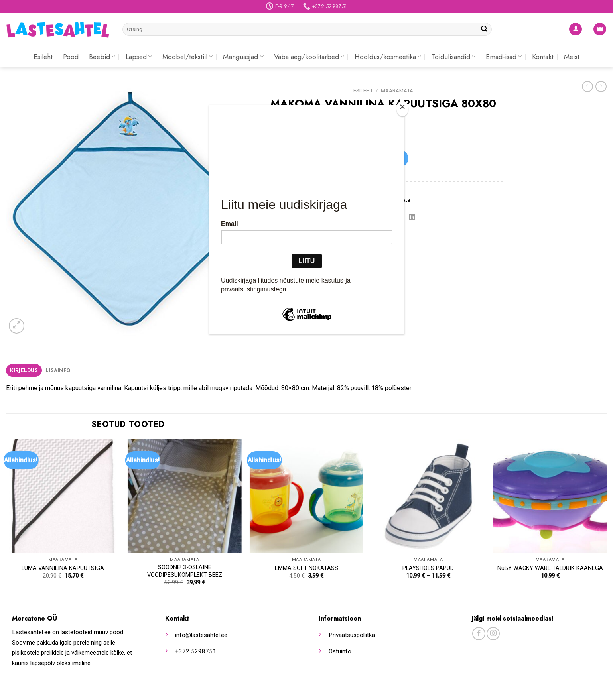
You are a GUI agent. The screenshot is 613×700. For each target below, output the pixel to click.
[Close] (402, 109)
